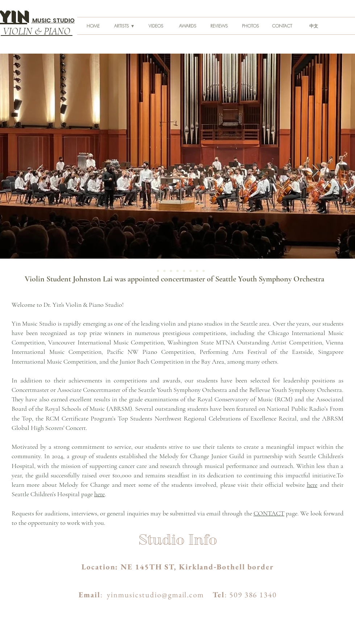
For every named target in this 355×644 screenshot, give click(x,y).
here (312, 485)
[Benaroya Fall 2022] (158, 271)
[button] (124, 26)
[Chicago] (197, 271)
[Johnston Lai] (151, 271)
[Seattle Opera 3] (177, 271)
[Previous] (39, 171)
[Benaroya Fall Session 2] (164, 271)
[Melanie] (184, 271)
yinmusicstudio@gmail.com (155, 595)
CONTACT (269, 513)
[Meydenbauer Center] (204, 271)
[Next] (316, 171)
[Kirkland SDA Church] (171, 271)
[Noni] (191, 271)
